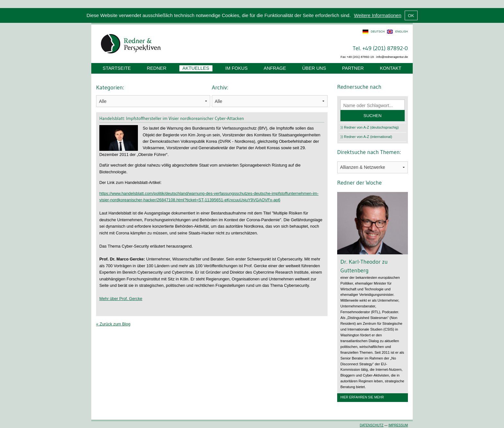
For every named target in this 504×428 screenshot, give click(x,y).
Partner (353, 68)
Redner (157, 68)
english (402, 32)
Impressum (398, 425)
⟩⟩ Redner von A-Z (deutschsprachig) (370, 127)
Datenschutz (372, 425)
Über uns (314, 68)
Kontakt (391, 68)
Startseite (117, 68)
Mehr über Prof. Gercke (121, 299)
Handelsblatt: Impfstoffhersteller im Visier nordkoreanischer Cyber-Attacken (172, 118)
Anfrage (275, 68)
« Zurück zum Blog (113, 324)
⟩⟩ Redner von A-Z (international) (366, 137)
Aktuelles (196, 68)
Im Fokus (237, 68)
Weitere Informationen (378, 15)
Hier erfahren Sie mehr (362, 397)
